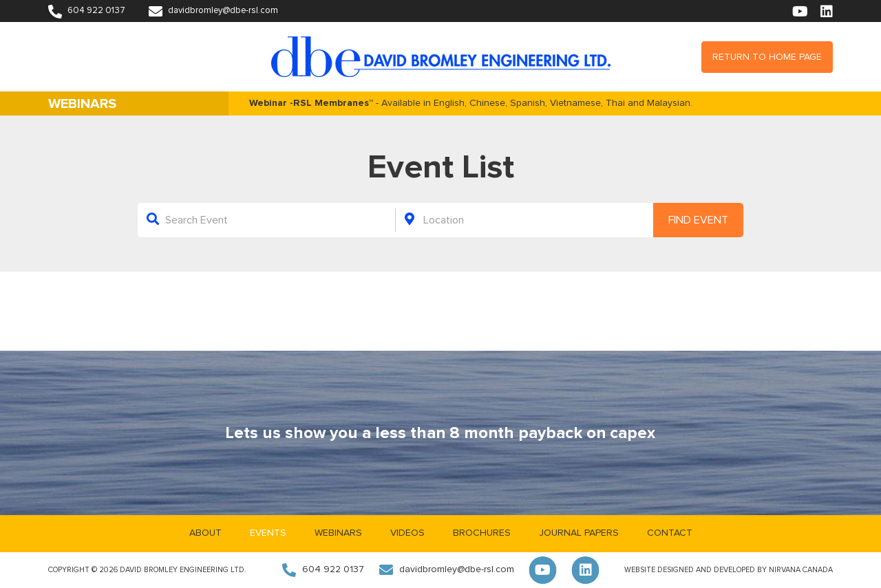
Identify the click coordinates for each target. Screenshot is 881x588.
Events (268, 533)
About (205, 533)
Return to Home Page (767, 57)
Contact (670, 533)
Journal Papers (579, 533)
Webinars (338, 533)
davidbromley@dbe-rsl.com (213, 11)
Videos (407, 533)
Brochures (482, 533)
